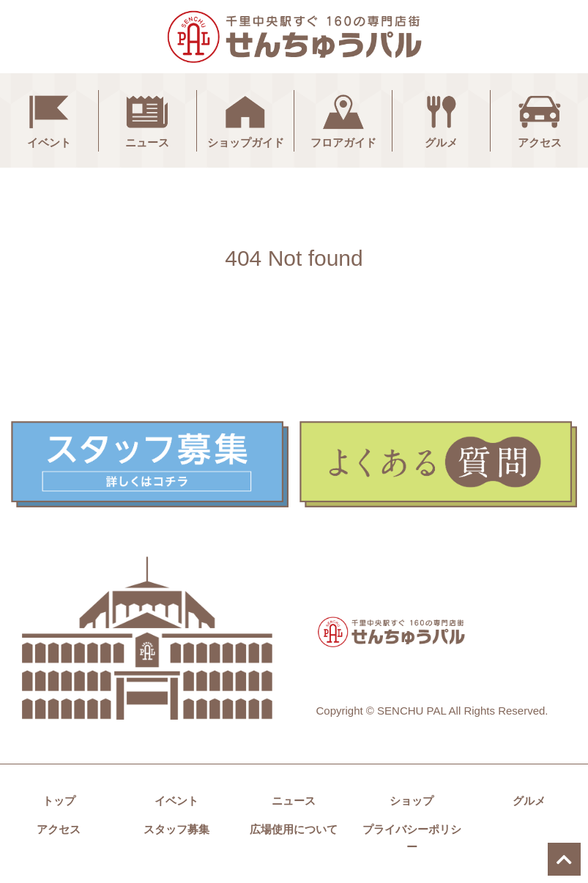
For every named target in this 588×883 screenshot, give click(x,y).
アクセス (540, 119)
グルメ (442, 119)
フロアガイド (343, 119)
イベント (49, 119)
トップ (59, 801)
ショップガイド (246, 119)
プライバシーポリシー (412, 838)
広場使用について (294, 829)
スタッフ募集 (176, 829)
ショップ (412, 801)
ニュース (147, 119)
